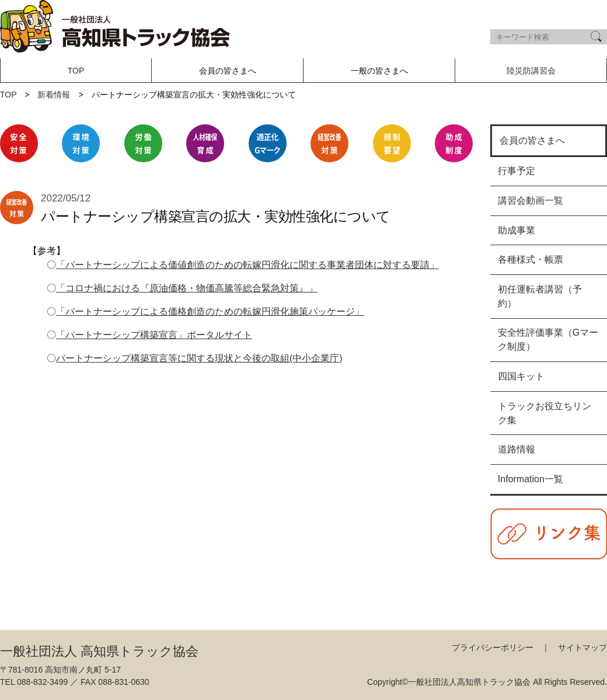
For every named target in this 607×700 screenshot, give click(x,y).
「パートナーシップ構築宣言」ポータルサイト (154, 335)
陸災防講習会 (531, 71)
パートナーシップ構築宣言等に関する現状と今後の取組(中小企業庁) (199, 358)
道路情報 (517, 449)
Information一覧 (531, 479)
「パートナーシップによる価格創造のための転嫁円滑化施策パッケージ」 (210, 311)
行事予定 (517, 171)
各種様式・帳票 (531, 260)
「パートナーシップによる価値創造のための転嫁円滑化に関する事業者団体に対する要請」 (247, 265)
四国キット (521, 376)
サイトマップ (582, 647)
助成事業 (517, 230)
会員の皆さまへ (532, 140)
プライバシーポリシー (493, 647)
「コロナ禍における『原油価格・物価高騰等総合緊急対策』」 (187, 288)
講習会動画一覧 (531, 201)
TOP (76, 71)
